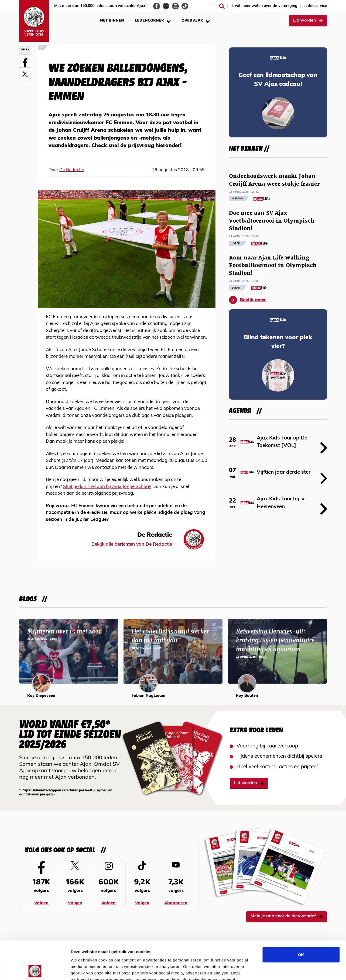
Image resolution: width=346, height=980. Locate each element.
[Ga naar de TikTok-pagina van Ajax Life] (185, 6)
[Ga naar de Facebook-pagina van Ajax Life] (157, 6)
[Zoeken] (222, 6)
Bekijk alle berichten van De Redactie (132, 544)
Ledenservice (315, 6)
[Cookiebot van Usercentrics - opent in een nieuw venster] (35, 969)
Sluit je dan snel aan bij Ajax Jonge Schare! (107, 487)
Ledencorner (153, 20)
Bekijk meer (247, 300)
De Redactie (72, 170)
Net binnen (112, 20)
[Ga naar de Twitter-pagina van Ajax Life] (166, 6)
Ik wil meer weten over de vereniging (264, 6)
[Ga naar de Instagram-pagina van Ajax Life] (175, 6)
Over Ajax (196, 20)
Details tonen (291, 969)
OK (301, 916)
